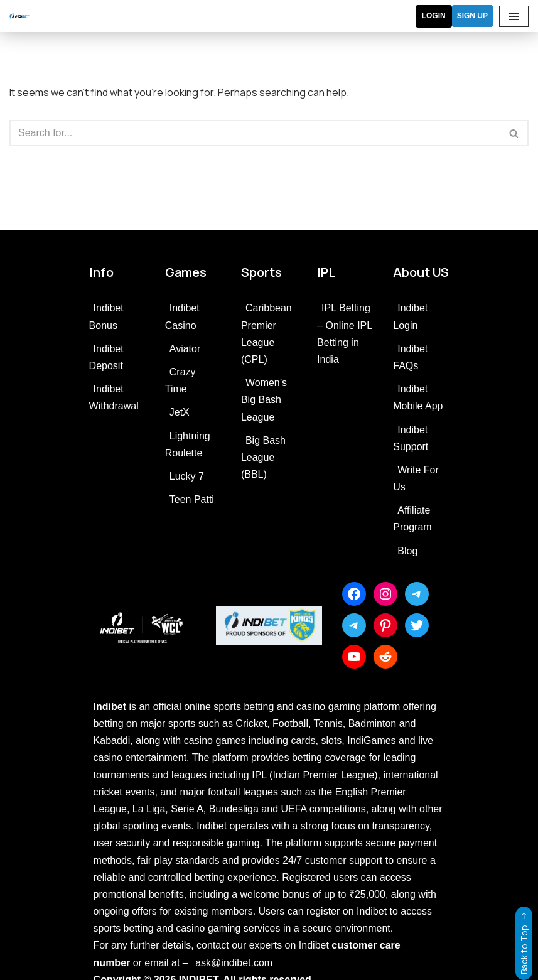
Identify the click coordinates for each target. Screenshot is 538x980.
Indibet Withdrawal (114, 397)
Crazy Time (180, 380)
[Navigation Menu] (514, 16)
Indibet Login (410, 316)
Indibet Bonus (106, 316)
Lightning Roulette (188, 444)
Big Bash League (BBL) (263, 457)
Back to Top (524, 940)
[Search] (255, 133)
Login (434, 16)
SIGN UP (472, 16)
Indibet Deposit (106, 357)
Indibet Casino (182, 316)
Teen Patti (192, 499)
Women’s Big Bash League (264, 400)
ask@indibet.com (234, 963)
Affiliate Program (412, 519)
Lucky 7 (187, 476)
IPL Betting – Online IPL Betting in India (344, 334)
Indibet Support (411, 438)
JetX (180, 412)
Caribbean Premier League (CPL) (266, 334)
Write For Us (416, 478)
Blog (407, 551)
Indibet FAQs (410, 357)
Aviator (185, 349)
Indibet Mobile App (418, 397)
